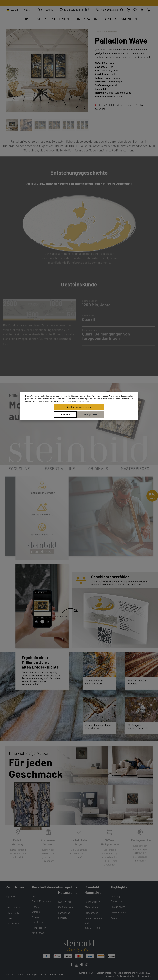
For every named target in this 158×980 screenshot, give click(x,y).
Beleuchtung (91, 913)
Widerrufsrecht (14, 907)
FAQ (148, 973)
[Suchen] (122, 10)
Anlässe (115, 918)
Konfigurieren (91, 414)
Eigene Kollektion (37, 920)
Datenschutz (12, 913)
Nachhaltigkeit (92, 902)
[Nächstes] (85, 108)
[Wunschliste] (135, 10)
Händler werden (36, 909)
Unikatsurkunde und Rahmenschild (93, 923)
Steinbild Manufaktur (94, 890)
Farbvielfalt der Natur (64, 915)
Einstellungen (84, 401)
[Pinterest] (82, 966)
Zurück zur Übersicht (107, 32)
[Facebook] (72, 966)
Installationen (118, 912)
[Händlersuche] (128, 10)
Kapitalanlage (65, 907)
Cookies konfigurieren (13, 921)
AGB (8, 902)
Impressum (12, 896)
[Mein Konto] (142, 10)
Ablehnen (65, 414)
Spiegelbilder (118, 907)
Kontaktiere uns (87, 973)
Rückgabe (110, 976)
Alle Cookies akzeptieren (79, 407)
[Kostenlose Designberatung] (106, 10)
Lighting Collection (116, 899)
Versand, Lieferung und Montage (129, 973)
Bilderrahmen (92, 907)
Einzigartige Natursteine (68, 890)
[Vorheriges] (77, 108)
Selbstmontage (104, 973)
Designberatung (145, 976)
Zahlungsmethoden (126, 976)
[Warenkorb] (149, 10)
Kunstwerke (65, 902)
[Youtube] (77, 966)
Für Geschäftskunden (41, 899)
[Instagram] (87, 966)
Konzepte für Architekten (39, 930)
